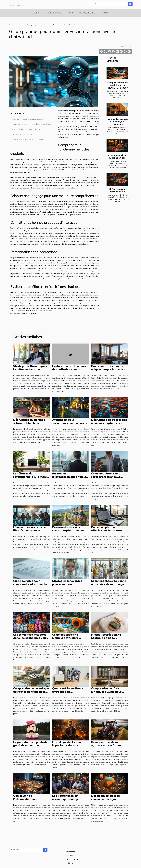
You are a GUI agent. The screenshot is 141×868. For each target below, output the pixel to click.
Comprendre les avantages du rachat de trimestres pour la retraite (31, 692)
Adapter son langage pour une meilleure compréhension (32, 124)
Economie (37, 13)
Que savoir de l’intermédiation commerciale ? (24, 799)
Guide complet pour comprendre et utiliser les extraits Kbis (31, 584)
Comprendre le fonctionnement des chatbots (27, 119)
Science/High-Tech (88, 13)
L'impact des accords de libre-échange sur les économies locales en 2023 (31, 531)
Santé (71, 13)
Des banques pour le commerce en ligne (105, 797)
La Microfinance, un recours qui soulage (65, 797)
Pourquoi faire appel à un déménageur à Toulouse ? (118, 122)
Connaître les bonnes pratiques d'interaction (27, 129)
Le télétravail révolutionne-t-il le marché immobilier (32, 477)
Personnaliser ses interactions (22, 134)
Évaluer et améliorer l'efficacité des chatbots (27, 139)
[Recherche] (108, 4)
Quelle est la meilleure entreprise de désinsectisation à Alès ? (69, 692)
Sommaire (18, 114)
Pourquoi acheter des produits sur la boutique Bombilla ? (118, 85)
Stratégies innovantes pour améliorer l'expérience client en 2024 (70, 584)
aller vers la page (42, 244)
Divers (105, 13)
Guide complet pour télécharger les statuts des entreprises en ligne (108, 531)
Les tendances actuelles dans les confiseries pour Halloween (30, 638)
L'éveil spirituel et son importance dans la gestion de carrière (67, 745)
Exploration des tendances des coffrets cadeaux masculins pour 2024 (70, 369)
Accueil (12, 25)
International (55, 13)
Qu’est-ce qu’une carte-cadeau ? (118, 190)
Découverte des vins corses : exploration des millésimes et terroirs (68, 531)
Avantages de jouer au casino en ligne (118, 157)
